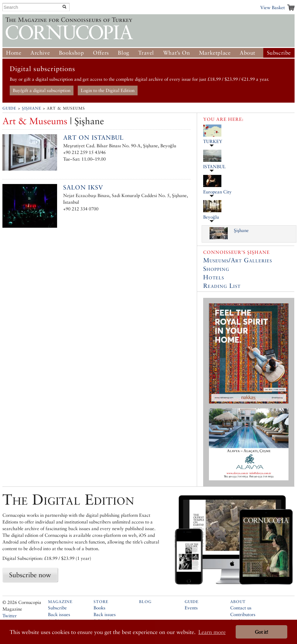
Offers (101, 53)
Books (99, 608)
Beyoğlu (211, 217)
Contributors (243, 614)
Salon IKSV (83, 187)
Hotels (214, 277)
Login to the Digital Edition (108, 90)
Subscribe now (30, 575)
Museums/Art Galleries (238, 260)
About (248, 53)
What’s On (176, 53)
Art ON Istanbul (93, 138)
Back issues (59, 614)
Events (191, 608)
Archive (40, 53)
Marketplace (215, 53)
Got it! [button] (261, 632)
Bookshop (72, 53)
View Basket (273, 7)
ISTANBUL (214, 167)
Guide (9, 108)
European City (217, 192)
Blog (123, 53)
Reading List (222, 286)
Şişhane (32, 108)
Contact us (241, 608)
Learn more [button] (212, 632)
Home (14, 53)
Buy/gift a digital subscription (42, 90)
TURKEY (213, 141)
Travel (146, 53)
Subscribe (279, 53)
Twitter (10, 616)
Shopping (216, 269)
